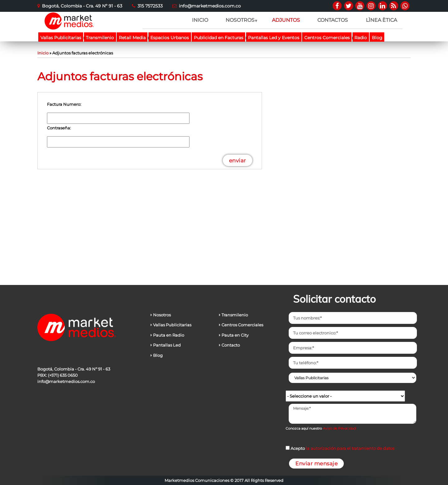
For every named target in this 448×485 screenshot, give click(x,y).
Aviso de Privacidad (339, 428)
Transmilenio (100, 38)
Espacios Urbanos (170, 38)
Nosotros (162, 315)
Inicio (43, 53)
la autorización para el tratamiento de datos (350, 448)
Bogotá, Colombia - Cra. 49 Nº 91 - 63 (82, 6)
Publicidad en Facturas (219, 38)
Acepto (342, 448)
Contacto (231, 345)
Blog (377, 38)
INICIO (200, 20)
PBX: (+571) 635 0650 (58, 375)
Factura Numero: (64, 104)
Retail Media (132, 38)
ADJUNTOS (286, 20)
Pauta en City (235, 335)
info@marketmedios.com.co (210, 6)
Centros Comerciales (327, 38)
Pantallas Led (167, 345)
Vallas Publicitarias (61, 38)
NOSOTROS (240, 23)
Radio (361, 38)
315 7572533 (150, 6)
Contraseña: (59, 128)
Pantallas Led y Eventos (274, 38)
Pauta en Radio (169, 335)
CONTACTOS (333, 20)
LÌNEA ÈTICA (381, 20)
